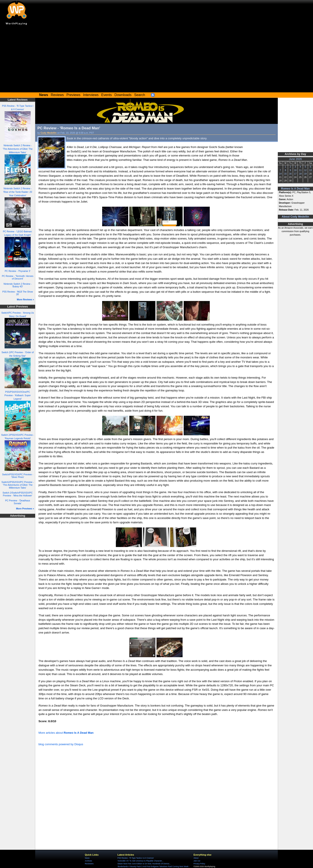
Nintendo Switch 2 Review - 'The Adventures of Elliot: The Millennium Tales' (17, 149)
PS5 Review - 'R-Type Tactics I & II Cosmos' (136, 858)
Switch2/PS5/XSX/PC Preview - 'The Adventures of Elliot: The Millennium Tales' (18, 485)
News (87, 858)
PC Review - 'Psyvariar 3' (18, 271)
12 (305, 170)
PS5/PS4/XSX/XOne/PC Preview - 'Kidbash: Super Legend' (17, 395)
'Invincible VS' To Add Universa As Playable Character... (140, 861)
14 (280, 174)
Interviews (91, 95)
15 (285, 174)
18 (300, 174)
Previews (73, 95)
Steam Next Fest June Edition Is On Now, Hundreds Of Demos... (144, 864)
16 (290, 174)
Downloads (123, 95)
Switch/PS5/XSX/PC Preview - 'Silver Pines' (18, 476)
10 (295, 170)
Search (140, 95)
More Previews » (25, 509)
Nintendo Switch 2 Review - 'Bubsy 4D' (18, 285)
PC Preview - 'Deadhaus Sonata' (18, 502)
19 (305, 174)
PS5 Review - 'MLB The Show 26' (18, 293)
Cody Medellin (49, 133)
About (196, 858)
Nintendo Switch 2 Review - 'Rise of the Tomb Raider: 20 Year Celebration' (18, 192)
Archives (88, 861)
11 (300, 170)
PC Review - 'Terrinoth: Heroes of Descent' (18, 277)
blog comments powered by (61, 744)
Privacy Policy (199, 864)
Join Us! (197, 861)
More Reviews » (26, 299)
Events (107, 95)
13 (310, 170)
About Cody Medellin (295, 217)
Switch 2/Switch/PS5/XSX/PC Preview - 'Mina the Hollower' (18, 494)
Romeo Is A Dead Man (295, 189)
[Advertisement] (156, 60)
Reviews (57, 95)
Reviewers (89, 864)
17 (295, 174)
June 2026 (295, 159)
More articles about (66, 733)
